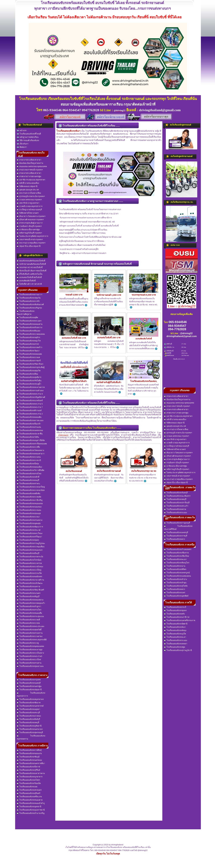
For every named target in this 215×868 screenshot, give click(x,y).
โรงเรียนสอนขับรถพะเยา (175, 559)
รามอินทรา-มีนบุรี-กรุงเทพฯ (29, 226)
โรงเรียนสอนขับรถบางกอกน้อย (31, 490)
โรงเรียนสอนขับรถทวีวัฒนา (29, 537)
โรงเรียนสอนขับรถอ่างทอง (29, 716)
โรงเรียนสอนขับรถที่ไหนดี (29, 134)
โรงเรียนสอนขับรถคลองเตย (29, 354)
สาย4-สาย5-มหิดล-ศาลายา (29, 160)
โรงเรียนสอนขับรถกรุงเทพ (29, 680)
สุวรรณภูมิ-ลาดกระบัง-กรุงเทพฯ (31, 196)
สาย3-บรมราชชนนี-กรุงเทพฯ (30, 170)
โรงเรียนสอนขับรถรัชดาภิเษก (30, 364)
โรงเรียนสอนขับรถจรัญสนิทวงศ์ (31, 397)
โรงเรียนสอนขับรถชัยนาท (29, 703)
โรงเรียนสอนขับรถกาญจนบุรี (177, 523)
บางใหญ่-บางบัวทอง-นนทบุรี (29, 210)
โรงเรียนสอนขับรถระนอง (175, 640)
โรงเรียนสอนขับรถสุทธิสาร (29, 377)
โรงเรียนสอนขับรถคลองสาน (30, 324)
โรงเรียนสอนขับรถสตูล (175, 647)
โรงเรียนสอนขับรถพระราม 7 (30, 407)
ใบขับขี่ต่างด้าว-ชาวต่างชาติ (29, 284)
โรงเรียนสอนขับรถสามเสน (29, 427)
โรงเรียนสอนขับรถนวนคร (29, 593)
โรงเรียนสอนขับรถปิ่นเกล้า (29, 424)
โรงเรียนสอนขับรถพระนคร (29, 321)
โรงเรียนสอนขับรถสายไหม (29, 474)
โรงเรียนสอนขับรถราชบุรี (176, 536)
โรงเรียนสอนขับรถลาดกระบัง (30, 557)
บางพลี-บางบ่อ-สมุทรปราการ (30, 206)
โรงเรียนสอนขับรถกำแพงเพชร (178, 549)
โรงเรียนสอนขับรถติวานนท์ (29, 411)
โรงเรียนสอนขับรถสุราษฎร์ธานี (178, 650)
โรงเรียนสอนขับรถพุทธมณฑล (30, 646)
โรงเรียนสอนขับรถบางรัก (28, 301)
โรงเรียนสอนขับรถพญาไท (29, 341)
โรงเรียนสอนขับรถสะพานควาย (31, 387)
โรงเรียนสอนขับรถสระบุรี (28, 713)
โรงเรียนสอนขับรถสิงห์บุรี (28, 719)
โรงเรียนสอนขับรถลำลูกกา (29, 606)
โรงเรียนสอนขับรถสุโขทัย (176, 586)
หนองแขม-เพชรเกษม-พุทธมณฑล (32, 166)
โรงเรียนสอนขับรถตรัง (174, 614)
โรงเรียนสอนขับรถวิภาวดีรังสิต (30, 470)
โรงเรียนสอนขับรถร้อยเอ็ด (29, 783)
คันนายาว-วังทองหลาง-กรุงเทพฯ (31, 216)
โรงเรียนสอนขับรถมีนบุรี (28, 553)
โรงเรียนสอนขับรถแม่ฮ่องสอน (177, 576)
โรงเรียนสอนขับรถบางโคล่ (29, 660)
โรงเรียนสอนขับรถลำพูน (175, 583)
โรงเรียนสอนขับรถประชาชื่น (30, 434)
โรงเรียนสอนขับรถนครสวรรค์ (30, 706)
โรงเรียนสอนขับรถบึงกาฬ (28, 767)
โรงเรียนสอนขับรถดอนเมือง (29, 467)
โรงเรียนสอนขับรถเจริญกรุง (29, 308)
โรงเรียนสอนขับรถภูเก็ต (175, 634)
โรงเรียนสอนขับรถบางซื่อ (28, 447)
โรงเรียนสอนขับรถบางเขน (29, 457)
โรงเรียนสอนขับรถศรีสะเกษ (29, 797)
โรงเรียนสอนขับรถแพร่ (175, 593)
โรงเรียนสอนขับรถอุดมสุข (29, 523)
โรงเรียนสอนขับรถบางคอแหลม (31, 334)
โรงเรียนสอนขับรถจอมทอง (29, 507)
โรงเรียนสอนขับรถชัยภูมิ (28, 757)
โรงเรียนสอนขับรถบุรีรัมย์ (28, 770)
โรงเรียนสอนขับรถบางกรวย (29, 563)
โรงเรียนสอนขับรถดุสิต (27, 318)
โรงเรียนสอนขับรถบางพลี (28, 620)
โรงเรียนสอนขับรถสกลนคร (29, 790)
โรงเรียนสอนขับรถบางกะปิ (29, 460)
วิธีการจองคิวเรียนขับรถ (28, 141)
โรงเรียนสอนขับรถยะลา (175, 637)
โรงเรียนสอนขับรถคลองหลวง (30, 600)
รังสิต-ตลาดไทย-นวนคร (28, 213)
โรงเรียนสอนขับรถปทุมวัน (29, 298)
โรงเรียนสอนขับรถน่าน (175, 566)
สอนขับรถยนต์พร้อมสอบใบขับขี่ (31, 261)
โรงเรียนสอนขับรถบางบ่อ (28, 623)
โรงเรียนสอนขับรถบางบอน (29, 510)
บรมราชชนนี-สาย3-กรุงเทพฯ (30, 240)
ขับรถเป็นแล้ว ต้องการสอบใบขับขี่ (32, 271)
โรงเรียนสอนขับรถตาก (174, 539)
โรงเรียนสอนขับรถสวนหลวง (30, 520)
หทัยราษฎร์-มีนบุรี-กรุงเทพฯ (29, 233)
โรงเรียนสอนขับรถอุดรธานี (29, 807)
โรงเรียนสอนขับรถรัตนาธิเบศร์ (30, 590)
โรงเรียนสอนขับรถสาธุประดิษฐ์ (31, 367)
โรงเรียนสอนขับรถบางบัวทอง (30, 567)
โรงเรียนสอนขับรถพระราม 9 (30, 394)
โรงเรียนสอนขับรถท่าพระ (28, 484)
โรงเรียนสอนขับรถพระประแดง (30, 626)
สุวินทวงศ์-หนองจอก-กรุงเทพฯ (30, 220)
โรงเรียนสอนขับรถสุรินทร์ (28, 793)
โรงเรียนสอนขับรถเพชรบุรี (176, 533)
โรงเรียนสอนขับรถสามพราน (30, 633)
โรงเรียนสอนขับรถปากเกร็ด (29, 573)
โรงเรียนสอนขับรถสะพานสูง (30, 650)
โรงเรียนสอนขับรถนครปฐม (29, 686)
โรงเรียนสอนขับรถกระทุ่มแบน (30, 616)
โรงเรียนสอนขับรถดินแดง (28, 331)
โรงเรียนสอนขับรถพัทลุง (175, 630)
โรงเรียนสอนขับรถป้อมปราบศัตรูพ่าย (26, 313)
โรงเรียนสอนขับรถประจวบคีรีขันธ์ (178, 528)
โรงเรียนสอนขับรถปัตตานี (176, 624)
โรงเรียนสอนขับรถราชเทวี (29, 361)
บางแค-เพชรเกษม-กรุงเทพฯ (29, 200)
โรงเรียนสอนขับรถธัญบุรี (28, 597)
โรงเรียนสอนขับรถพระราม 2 (30, 414)
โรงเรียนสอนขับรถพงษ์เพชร (29, 577)
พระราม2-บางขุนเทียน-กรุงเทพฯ (31, 243)
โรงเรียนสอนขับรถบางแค (28, 357)
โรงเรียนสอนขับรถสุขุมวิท (29, 371)
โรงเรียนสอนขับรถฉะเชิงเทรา (177, 496)
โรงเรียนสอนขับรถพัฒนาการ (30, 527)
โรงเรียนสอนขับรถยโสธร (28, 780)
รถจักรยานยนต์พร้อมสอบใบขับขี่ (31, 264)
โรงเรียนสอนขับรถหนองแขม (30, 504)
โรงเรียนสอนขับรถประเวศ (29, 530)
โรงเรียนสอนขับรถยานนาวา (30, 295)
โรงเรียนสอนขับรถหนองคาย (30, 800)
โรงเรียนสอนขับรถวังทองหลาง (30, 450)
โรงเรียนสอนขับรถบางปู (28, 643)
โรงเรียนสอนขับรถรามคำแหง (30, 391)
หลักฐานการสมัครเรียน (28, 137)
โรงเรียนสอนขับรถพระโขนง (30, 533)
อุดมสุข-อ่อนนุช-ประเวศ (28, 190)
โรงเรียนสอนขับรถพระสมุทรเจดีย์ (32, 640)
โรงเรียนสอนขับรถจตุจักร (28, 337)
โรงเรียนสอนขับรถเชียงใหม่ (176, 556)
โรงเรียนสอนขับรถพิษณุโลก (177, 563)
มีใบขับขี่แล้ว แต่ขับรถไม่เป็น (30, 274)
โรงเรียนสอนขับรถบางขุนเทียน (31, 547)
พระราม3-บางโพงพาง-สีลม (29, 193)
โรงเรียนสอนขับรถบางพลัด (29, 497)
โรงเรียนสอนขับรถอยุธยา (28, 709)
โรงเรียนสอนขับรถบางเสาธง (30, 636)
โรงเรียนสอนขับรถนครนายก (30, 729)
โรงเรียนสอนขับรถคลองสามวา (31, 454)
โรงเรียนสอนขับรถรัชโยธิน (29, 381)
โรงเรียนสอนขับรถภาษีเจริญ (30, 500)
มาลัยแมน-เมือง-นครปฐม (28, 230)
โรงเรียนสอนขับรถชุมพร (175, 611)
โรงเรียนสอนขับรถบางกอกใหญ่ (31, 487)
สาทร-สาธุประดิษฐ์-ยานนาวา (30, 223)
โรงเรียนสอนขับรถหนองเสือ (29, 613)
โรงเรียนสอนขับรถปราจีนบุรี (177, 503)
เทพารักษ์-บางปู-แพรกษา (28, 203)
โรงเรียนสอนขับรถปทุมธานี (29, 690)
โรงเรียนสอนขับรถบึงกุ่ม (28, 464)
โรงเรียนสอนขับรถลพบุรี (28, 723)
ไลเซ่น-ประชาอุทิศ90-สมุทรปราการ (32, 236)
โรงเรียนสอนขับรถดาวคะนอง (30, 420)
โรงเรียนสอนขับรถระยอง (175, 513)
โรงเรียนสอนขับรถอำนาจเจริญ (31, 813)
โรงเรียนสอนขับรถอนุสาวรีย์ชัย (31, 440)
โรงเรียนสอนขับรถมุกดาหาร (30, 777)
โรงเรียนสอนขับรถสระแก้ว (176, 506)
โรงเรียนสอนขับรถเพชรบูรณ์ (177, 573)
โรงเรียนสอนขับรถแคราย (28, 587)
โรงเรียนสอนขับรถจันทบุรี (176, 493)
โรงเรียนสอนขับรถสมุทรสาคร (30, 699)
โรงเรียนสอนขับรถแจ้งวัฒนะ (30, 583)
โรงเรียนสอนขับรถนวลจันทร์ (30, 401)
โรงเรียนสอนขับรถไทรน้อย (29, 560)
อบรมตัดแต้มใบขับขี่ (26, 281)
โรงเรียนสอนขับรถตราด (175, 509)
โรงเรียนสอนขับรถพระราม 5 (30, 404)
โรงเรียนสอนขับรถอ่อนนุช (29, 513)
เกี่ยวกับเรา (23, 144)
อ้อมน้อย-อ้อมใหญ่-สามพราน (30, 163)
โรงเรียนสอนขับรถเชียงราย (176, 553)
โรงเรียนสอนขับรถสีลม (27, 374)
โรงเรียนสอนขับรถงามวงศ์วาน (30, 580)
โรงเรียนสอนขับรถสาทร (28, 344)
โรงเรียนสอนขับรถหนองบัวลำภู (31, 803)
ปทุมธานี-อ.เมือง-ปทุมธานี (29, 246)
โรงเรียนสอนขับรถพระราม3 (29, 656)
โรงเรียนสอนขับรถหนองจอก (30, 550)
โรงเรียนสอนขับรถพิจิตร (175, 569)
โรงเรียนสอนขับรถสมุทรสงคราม (31, 737)
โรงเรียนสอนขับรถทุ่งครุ (28, 540)
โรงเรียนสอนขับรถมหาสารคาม (31, 773)
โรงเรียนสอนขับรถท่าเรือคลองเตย (32, 444)
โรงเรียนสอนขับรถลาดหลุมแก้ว (31, 603)
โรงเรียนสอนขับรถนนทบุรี (29, 683)
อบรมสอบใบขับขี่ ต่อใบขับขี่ (29, 277)
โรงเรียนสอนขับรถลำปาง (175, 579)
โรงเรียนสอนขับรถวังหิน (28, 437)
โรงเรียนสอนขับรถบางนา (28, 517)
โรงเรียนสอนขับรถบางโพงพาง (30, 653)
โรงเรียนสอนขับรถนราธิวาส (177, 617)
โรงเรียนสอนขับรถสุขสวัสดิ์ (29, 630)
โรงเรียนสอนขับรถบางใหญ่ (29, 570)
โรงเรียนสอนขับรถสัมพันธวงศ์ (30, 305)
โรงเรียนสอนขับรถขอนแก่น (29, 753)
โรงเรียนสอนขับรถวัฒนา (28, 351)
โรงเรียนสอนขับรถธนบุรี (28, 480)
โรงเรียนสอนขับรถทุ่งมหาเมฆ (30, 666)
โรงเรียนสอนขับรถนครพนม (29, 760)
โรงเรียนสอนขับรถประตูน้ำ (29, 384)
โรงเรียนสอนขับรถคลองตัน (29, 417)
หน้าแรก (22, 131)
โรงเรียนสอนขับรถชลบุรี (175, 499)
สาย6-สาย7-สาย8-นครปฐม (29, 176)
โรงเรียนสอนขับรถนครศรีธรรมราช (180, 620)
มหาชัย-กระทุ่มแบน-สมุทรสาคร (31, 180)
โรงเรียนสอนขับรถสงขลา (176, 644)
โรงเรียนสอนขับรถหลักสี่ (28, 477)
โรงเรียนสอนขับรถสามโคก (29, 610)
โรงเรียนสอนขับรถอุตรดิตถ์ (176, 596)
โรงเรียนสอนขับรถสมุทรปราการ (31, 694)
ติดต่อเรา (22, 147)
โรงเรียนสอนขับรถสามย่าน (29, 663)
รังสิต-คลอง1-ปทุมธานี (27, 186)
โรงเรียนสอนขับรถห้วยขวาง (29, 328)
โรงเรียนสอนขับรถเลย (27, 787)
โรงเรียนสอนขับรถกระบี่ (175, 607)
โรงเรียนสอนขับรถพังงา (175, 627)
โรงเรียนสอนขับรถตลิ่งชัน (28, 494)
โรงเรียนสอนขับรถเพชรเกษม (30, 430)
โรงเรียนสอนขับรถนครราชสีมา (31, 763)
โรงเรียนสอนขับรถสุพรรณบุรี (30, 733)
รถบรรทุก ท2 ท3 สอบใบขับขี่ (30, 267)
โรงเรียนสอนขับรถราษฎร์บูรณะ (31, 543)
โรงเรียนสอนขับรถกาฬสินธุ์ (29, 750)
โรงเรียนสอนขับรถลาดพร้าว (29, 347)
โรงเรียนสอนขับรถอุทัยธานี (29, 726)
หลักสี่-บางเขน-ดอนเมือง (28, 183)
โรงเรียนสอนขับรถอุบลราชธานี (31, 810)
